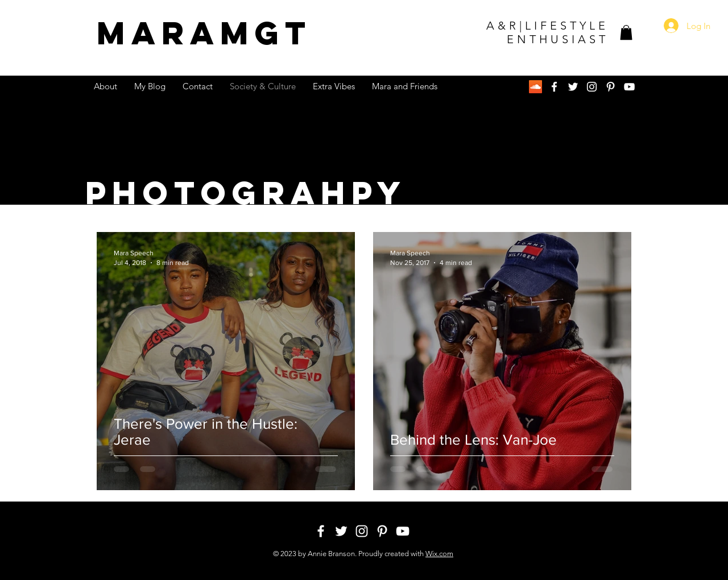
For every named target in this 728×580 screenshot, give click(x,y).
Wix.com (439, 554)
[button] (626, 32)
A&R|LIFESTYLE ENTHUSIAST (547, 32)
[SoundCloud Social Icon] (535, 87)
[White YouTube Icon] (629, 87)
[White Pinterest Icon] (611, 87)
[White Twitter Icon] (573, 87)
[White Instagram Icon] (592, 87)
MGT (204, 33)
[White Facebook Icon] (554, 87)
